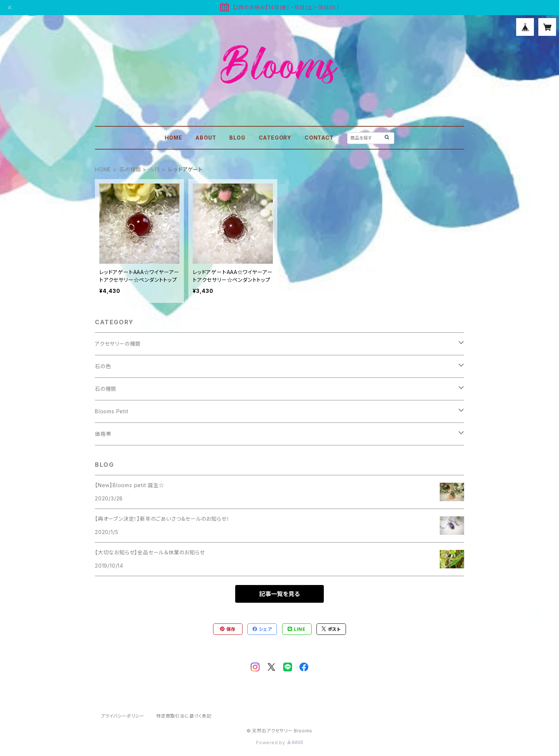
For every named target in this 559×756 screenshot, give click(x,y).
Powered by (279, 743)
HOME (173, 138)
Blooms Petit (112, 411)
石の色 (103, 366)
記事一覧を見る (279, 594)
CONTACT (319, 138)
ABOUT (206, 138)
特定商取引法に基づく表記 (184, 716)
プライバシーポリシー (123, 716)
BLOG (237, 138)
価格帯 (103, 434)
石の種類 (130, 169)
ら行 (155, 169)
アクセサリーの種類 (118, 344)
